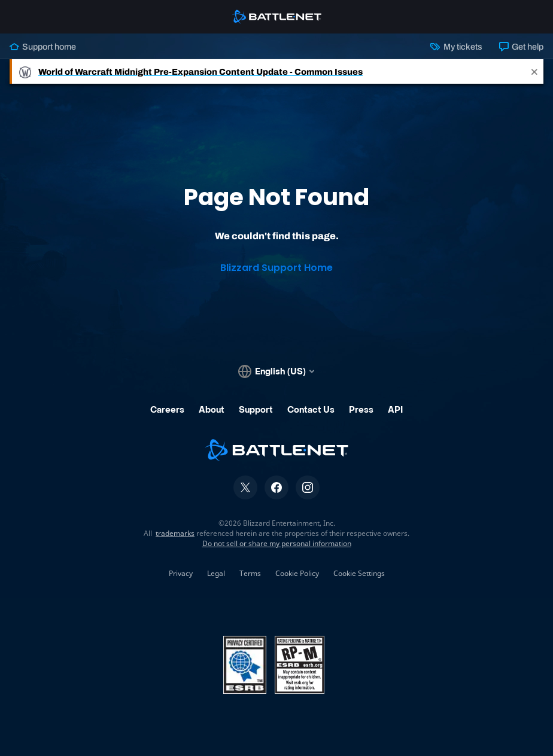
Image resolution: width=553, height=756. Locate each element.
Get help (521, 47)
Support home (43, 47)
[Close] (534, 71)
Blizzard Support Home (276, 268)
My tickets (456, 47)
